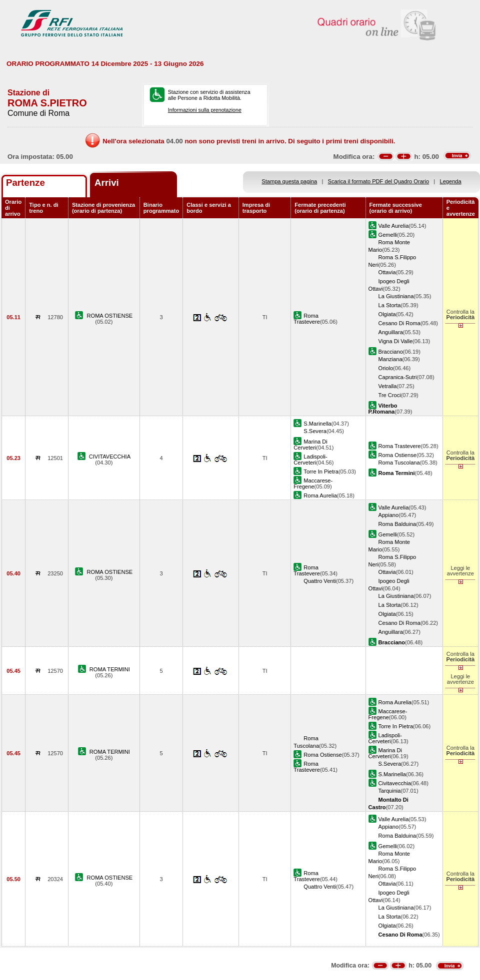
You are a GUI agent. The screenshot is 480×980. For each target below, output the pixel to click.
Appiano (389, 515)
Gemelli (388, 235)
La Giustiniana (396, 296)
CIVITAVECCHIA (110, 457)
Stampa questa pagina (289, 181)
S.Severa (315, 431)
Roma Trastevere (307, 319)
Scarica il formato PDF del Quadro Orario (379, 181)
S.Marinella (317, 424)
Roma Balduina (397, 524)
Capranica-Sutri (398, 377)
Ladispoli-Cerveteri (310, 460)
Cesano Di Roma (399, 323)
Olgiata (387, 314)
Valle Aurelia (394, 226)
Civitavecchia (395, 783)
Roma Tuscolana (399, 463)
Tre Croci (390, 395)
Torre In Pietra (321, 472)
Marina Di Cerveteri (310, 445)
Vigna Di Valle (396, 341)
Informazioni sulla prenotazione (205, 110)
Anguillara (391, 332)
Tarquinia (390, 791)
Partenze (25, 183)
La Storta (390, 305)
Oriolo (386, 368)
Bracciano (391, 352)
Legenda (451, 181)
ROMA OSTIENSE (110, 316)
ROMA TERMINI (110, 669)
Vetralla (388, 386)
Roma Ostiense (397, 455)
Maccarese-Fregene (313, 484)
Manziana (390, 359)
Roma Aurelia (320, 495)
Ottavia (387, 272)
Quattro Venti (320, 581)
